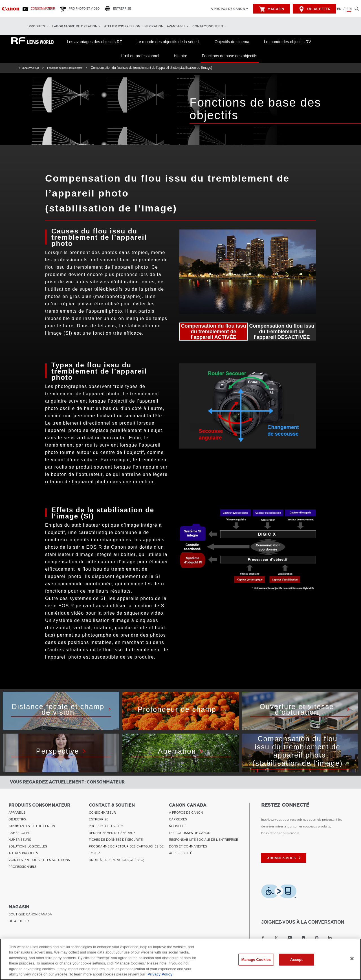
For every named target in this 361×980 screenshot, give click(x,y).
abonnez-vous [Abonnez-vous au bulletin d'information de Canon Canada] (284, 858)
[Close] (352, 959)
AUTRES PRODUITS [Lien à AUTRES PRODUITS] (23, 853)
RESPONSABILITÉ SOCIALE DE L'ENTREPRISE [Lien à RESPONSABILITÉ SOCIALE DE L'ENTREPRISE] (203, 840)
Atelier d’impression (122, 26)
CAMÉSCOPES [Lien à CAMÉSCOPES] (19, 833)
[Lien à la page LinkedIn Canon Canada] (330, 938)
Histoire (180, 56)
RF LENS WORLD (31, 68)
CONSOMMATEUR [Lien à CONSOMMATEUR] (102, 813)
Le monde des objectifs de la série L (168, 42)
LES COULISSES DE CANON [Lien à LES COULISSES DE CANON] (190, 833)
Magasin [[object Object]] (272, 9)
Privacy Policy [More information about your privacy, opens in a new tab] (160, 974)
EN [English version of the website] (339, 9)
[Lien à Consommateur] (11, 9)
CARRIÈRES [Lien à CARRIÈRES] (178, 819)
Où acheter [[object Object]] (314, 9)
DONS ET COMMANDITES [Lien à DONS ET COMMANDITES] (188, 846)
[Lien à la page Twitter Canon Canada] (276, 938)
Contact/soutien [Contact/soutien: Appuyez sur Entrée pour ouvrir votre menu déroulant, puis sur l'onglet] (208, 26)
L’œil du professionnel (140, 56)
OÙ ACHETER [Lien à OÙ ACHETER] (19, 921)
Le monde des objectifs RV (288, 42)
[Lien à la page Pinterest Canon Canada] (317, 938)
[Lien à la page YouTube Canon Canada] (290, 938)
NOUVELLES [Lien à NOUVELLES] (178, 826)
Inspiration (153, 26)
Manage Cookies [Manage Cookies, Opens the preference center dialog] (256, 960)
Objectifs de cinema (232, 42)
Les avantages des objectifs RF (94, 42)
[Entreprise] (120, 9)
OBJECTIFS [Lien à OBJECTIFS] (17, 819)
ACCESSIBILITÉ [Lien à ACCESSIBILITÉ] (180, 853)
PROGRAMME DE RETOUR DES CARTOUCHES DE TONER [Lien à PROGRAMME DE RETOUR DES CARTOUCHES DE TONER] (126, 850)
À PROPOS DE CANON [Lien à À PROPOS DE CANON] (186, 813)
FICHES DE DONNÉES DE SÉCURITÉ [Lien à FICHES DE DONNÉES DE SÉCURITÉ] (116, 840)
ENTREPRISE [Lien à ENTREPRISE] (99, 819)
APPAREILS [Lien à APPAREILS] (17, 813)
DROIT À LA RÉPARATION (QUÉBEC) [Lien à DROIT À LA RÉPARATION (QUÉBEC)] (117, 860)
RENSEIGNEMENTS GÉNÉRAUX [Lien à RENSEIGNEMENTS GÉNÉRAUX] (112, 833)
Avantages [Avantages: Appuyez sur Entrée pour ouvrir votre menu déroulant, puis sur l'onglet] (176, 26)
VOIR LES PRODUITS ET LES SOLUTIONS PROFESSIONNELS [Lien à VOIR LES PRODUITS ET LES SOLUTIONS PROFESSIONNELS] (39, 863)
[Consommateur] (40, 9)
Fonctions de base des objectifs (230, 56)
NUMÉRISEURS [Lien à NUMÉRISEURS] (20, 840)
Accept (296, 960)
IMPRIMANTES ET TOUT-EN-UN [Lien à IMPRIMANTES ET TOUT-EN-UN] (32, 826)
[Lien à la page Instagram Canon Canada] (303, 938)
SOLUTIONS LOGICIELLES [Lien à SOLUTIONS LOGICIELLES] (28, 846)
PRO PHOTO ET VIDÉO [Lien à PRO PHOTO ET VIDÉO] (106, 826)
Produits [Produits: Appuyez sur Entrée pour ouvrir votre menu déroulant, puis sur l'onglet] (37, 26)
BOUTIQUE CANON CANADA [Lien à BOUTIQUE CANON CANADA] (30, 914)
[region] (180, 959)
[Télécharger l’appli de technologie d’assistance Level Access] (279, 891)
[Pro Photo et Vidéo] (82, 9)
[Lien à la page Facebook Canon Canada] (263, 938)
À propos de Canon (228, 9)
